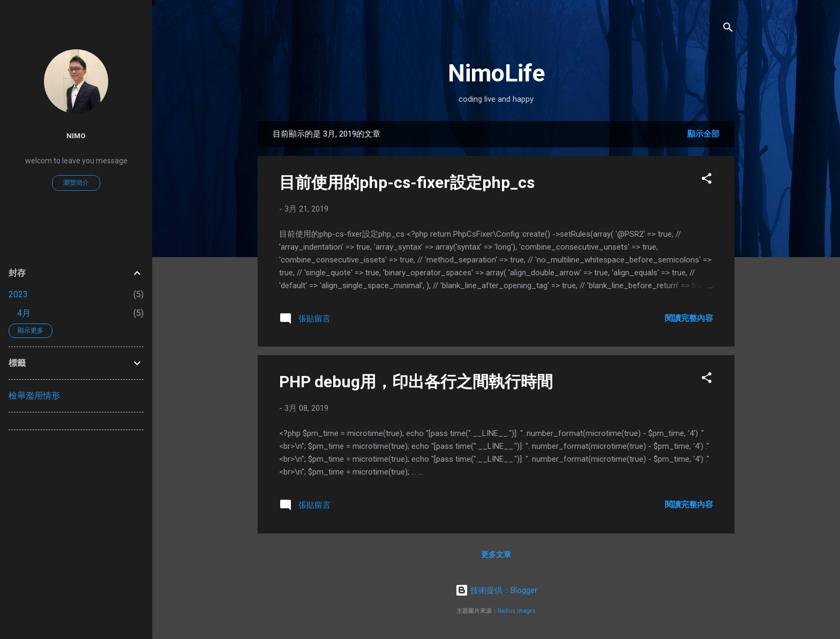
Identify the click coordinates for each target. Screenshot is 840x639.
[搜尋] (728, 29)
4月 (24, 313)
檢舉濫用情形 (34, 396)
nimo (76, 136)
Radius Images (517, 611)
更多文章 (496, 554)
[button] (707, 180)
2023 (18, 294)
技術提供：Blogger (496, 590)
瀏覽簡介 (76, 183)
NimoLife (496, 73)
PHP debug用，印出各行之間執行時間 (416, 382)
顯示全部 (703, 134)
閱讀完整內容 (689, 318)
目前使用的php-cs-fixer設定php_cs (407, 182)
